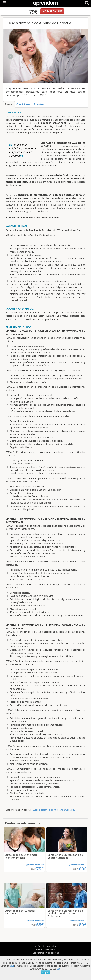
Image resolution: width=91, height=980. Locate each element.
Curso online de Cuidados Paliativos (20, 912)
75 (40, 869)
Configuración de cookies (46, 953)
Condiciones (23, 104)
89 (83, 869)
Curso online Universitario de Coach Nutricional (65, 856)
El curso (9, 104)
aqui (12, 966)
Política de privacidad (46, 946)
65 (40, 925)
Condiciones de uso (46, 956)
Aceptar (45, 972)
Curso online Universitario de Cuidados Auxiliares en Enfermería (65, 913)
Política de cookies (45, 949)
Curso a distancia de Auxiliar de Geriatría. (54, 810)
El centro (39, 104)
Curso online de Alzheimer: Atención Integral (21, 856)
